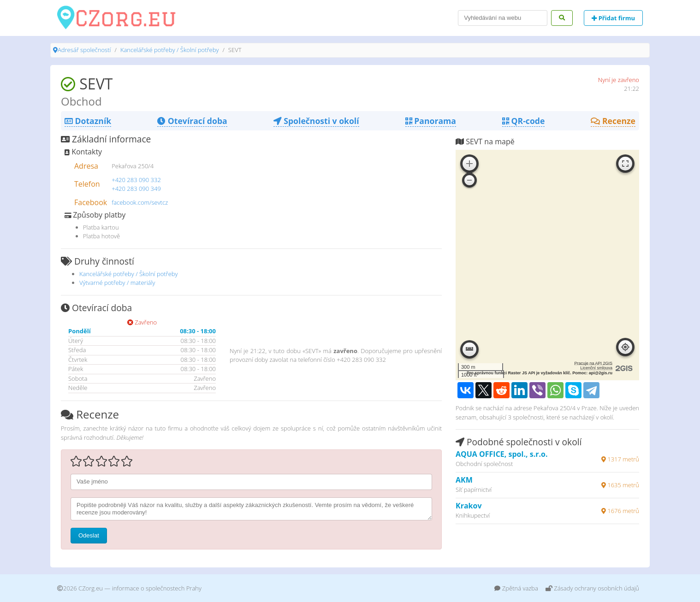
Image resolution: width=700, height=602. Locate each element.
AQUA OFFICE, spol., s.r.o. (502, 454)
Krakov (469, 506)
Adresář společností (84, 50)
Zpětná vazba (516, 588)
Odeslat (89, 535)
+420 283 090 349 (136, 189)
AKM (464, 480)
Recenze (613, 121)
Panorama (431, 121)
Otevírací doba (192, 121)
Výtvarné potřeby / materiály (117, 283)
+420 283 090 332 (136, 180)
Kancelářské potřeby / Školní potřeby (170, 50)
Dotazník (88, 121)
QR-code (523, 121)
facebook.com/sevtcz (140, 202)
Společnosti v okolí (316, 121)
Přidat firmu (613, 18)
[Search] (503, 18)
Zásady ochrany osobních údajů (592, 588)
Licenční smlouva (596, 368)
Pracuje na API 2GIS (593, 363)
